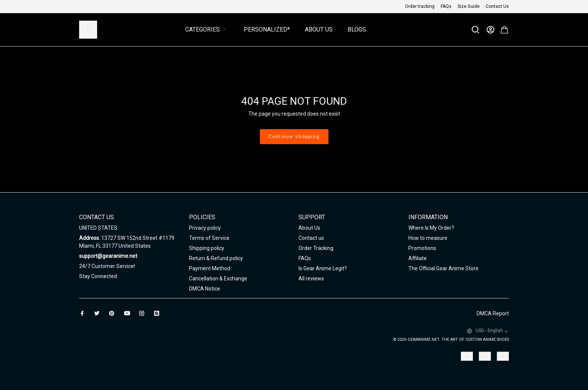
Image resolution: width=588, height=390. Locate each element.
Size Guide (469, 6)
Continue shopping (294, 137)
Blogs (357, 29)
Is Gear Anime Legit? (323, 268)
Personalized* (267, 29)
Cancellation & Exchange (218, 279)
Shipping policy (207, 248)
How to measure (428, 238)
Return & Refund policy (216, 258)
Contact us (311, 238)
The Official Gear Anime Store (443, 268)
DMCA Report (493, 313)
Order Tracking (316, 248)
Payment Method (210, 268)
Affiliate (418, 258)
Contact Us (497, 6)
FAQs (446, 6)
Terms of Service (209, 238)
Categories (207, 29)
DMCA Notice (205, 289)
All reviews (311, 279)
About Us (319, 29)
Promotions (422, 248)
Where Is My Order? (431, 228)
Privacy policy (205, 228)
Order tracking (420, 6)
